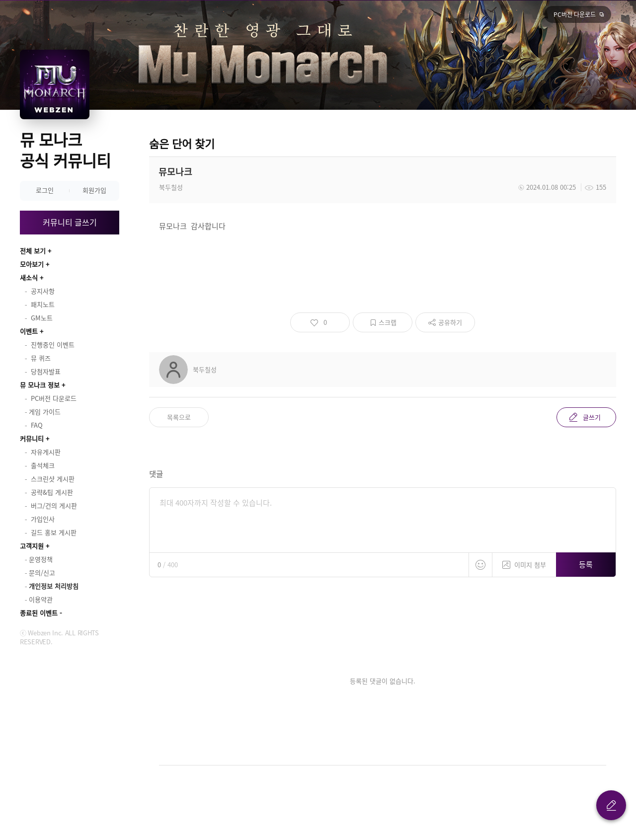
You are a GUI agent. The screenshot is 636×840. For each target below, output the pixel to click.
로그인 (45, 190)
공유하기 (450, 322)
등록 (586, 564)
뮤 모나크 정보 (40, 385)
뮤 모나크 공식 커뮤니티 (65, 150)
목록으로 (179, 417)
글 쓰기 (611, 805)
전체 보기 (33, 251)
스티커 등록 (480, 565)
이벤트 (29, 331)
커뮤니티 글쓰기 (70, 222)
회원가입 (94, 190)
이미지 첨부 (524, 561)
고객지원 (32, 546)
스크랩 (388, 322)
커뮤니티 (32, 438)
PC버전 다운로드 (575, 14)
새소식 (29, 277)
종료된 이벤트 (39, 613)
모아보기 (32, 264)
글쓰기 (592, 417)
